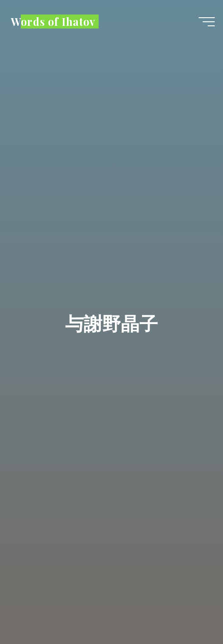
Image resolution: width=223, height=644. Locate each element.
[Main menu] (207, 22)
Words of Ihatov (53, 21)
